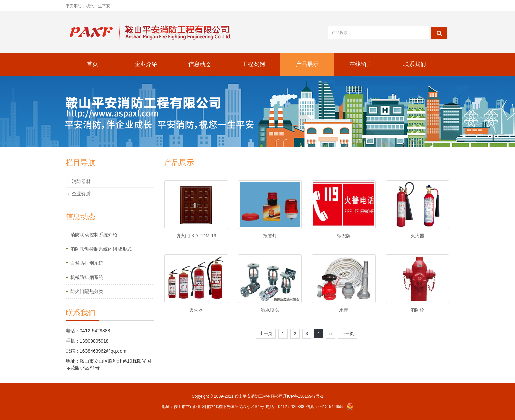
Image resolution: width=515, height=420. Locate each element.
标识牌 (344, 236)
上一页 (266, 334)
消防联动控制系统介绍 (94, 235)
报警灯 (270, 236)
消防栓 (417, 310)
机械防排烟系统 (87, 277)
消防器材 (81, 181)
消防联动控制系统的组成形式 (101, 249)
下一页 (348, 334)
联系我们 (415, 64)
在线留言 (361, 64)
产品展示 (307, 64)
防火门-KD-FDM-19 (196, 236)
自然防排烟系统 (87, 263)
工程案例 (253, 64)
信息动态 (200, 64)
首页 (92, 64)
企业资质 (81, 194)
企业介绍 (146, 64)
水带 (344, 310)
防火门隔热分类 (87, 291)
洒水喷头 (270, 310)
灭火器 (417, 236)
